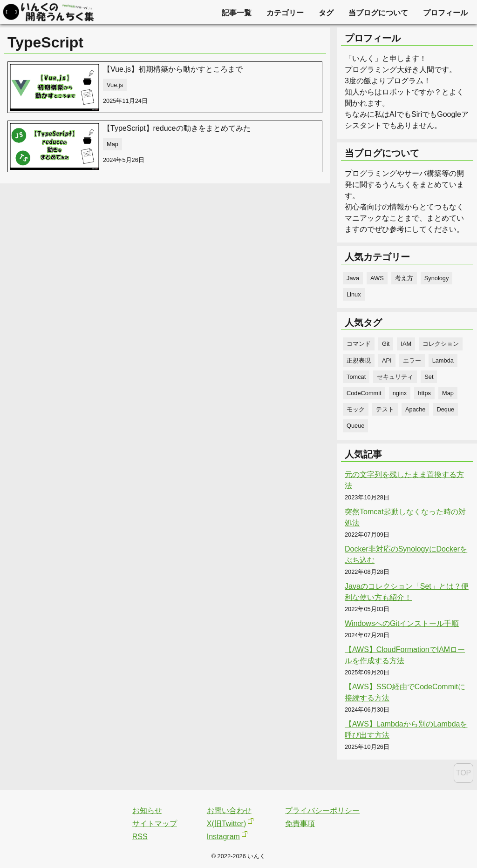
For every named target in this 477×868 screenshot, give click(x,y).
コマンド (359, 344)
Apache (415, 409)
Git (386, 344)
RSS (140, 837)
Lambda (443, 360)
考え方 (404, 278)
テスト (385, 409)
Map (112, 144)
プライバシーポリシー (322, 811)
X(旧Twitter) (226, 824)
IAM (406, 344)
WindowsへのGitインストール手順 (402, 623)
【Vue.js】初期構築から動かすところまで (173, 69)
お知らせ (147, 811)
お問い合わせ (229, 811)
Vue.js (115, 85)
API (387, 360)
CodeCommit (364, 393)
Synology (437, 278)
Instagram (223, 837)
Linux (354, 294)
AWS (377, 278)
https (424, 393)
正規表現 (359, 360)
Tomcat (356, 377)
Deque (445, 409)
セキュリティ (395, 377)
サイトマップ (155, 824)
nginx (400, 393)
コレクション (441, 344)
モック (356, 409)
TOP (464, 773)
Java (353, 278)
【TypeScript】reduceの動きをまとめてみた (177, 128)
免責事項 (300, 824)
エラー (412, 360)
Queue (355, 426)
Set (429, 377)
